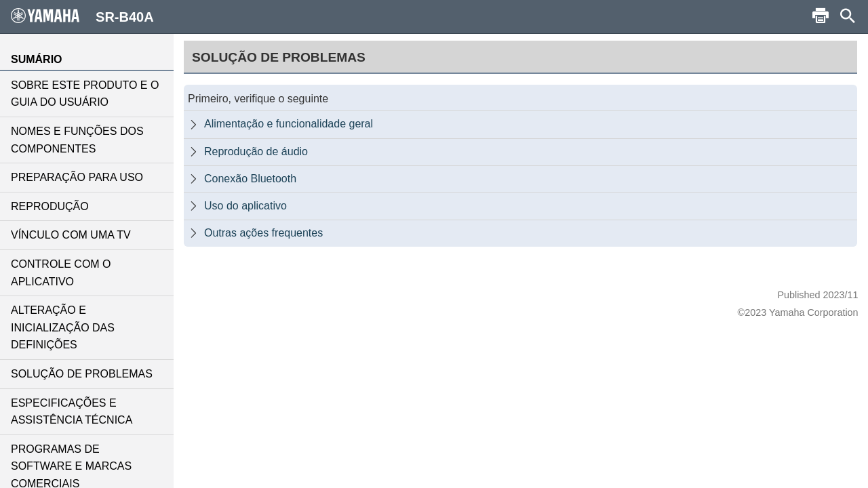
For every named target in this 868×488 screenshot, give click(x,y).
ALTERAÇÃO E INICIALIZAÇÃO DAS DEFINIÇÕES (63, 327)
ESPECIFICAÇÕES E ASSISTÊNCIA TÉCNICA (72, 412)
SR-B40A (82, 16)
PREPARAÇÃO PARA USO (77, 177)
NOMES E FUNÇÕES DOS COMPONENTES (77, 140)
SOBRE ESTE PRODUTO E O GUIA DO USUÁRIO (85, 94)
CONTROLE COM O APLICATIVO (61, 273)
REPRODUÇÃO (50, 206)
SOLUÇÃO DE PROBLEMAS (82, 374)
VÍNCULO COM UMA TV (71, 235)
